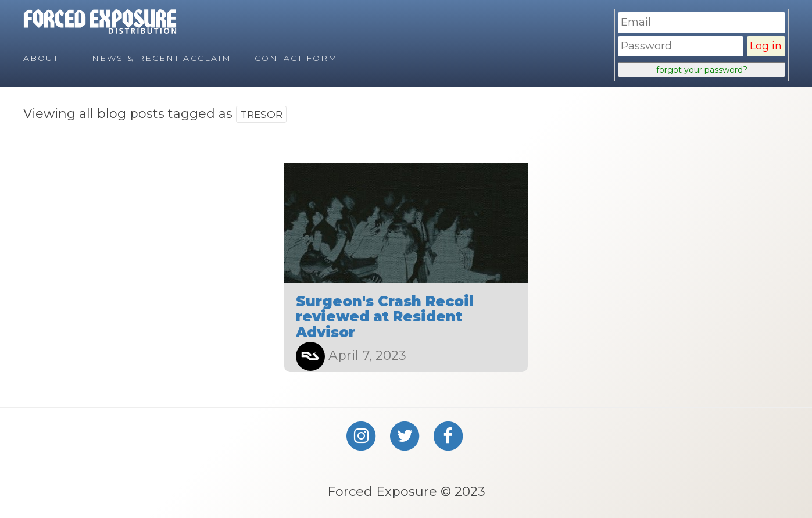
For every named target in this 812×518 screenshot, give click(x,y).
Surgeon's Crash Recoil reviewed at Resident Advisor (385, 317)
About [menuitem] (41, 58)
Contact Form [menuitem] (296, 58)
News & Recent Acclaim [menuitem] (162, 58)
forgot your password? (702, 70)
